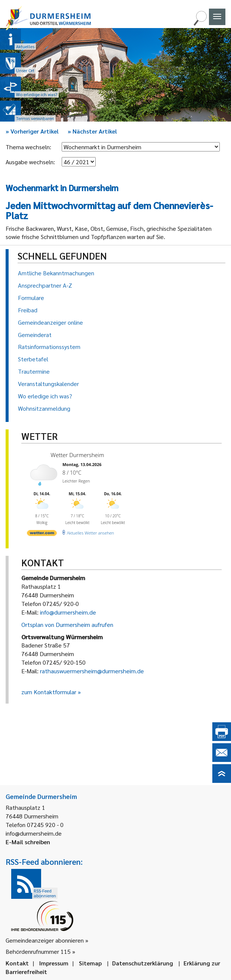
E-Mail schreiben (28, 842)
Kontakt (17, 963)
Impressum (54, 963)
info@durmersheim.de (68, 612)
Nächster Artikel (92, 131)
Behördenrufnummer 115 (38, 951)
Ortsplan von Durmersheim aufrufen (67, 624)
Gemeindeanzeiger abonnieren (45, 940)
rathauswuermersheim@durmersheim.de (92, 671)
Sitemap (90, 963)
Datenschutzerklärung (143, 963)
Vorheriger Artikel (32, 131)
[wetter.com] (42, 534)
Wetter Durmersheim (78, 455)
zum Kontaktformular (49, 692)
